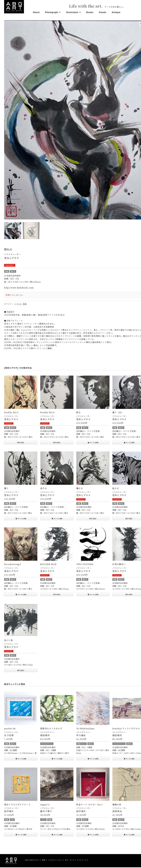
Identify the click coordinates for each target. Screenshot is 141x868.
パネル (43, 820)
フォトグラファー (47, 733)
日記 (12, 820)
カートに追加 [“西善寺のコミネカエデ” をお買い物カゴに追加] (57, 759)
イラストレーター (12, 255)
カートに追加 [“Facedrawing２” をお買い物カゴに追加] (21, 595)
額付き (13, 272)
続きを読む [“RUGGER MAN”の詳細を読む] (57, 595)
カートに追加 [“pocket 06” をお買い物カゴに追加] (21, 759)
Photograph (52, 12)
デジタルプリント (47, 744)
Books (90, 12)
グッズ (72, 861)
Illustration (72, 12)
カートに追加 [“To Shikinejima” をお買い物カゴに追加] (93, 759)
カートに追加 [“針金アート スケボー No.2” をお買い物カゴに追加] (93, 835)
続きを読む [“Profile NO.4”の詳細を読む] (57, 443)
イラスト (18, 305)
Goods (103, 12)
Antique (116, 12)
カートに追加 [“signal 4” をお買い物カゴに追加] (57, 835)
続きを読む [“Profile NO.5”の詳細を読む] (21, 443)
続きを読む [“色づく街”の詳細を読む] (21, 671)
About (36, 12)
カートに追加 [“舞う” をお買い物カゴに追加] (21, 519)
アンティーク (82, 861)
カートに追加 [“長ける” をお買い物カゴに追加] (57, 519)
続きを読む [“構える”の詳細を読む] (93, 519)
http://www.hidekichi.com (19, 288)
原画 (7, 272)
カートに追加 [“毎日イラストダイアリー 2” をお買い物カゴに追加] (21, 835)
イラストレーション (55, 861)
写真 (44, 861)
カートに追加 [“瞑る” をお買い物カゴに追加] (93, 443)
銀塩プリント (82, 744)
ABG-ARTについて (32, 861)
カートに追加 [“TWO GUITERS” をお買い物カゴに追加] (93, 595)
